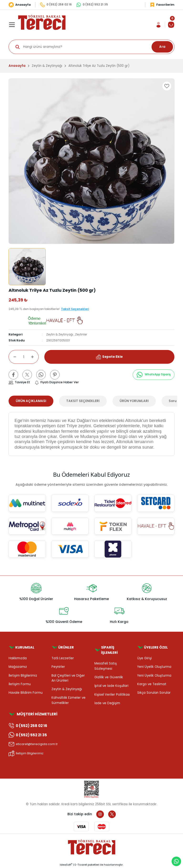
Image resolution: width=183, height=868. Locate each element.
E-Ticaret (81, 865)
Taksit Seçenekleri (75, 309)
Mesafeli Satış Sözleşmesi (106, 666)
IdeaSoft (66, 865)
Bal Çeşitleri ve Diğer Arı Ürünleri (68, 678)
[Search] (91, 47)
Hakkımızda (18, 658)
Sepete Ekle (109, 357)
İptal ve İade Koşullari (111, 686)
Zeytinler (82, 334)
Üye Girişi (145, 658)
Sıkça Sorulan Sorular (154, 693)
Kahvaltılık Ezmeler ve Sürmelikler (69, 700)
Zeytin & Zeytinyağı (60, 334)
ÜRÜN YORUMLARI (134, 401)
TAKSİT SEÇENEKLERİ (83, 401)
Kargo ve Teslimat (152, 684)
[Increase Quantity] (35, 357)
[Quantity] (24, 357)
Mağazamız (18, 667)
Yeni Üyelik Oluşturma (154, 667)
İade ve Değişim (107, 703)
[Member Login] (158, 25)
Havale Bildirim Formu (26, 693)
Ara (162, 47)
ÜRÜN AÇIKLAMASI (31, 401)
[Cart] (171, 25)
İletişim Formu (20, 684)
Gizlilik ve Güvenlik (109, 677)
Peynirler (58, 667)
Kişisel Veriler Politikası (112, 694)
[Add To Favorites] (167, 86)
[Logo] (42, 22)
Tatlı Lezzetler (63, 658)
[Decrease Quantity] (12, 357)
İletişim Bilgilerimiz (23, 676)
